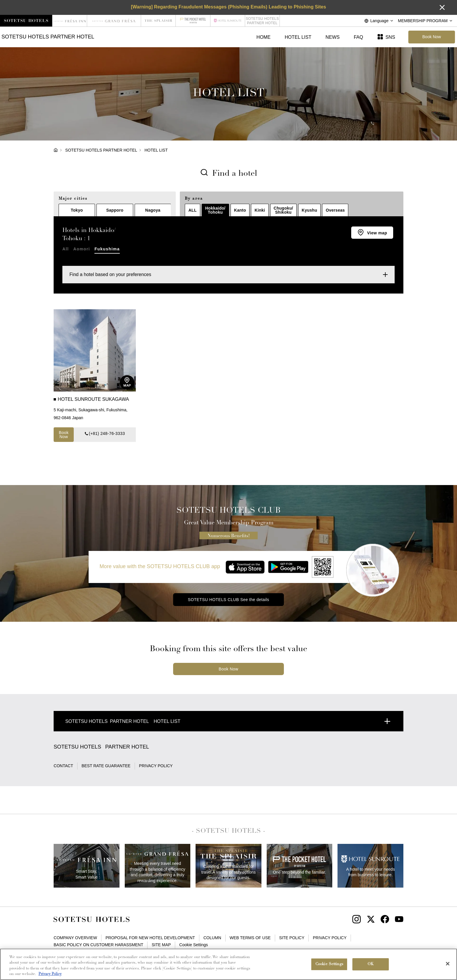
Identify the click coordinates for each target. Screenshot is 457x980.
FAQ (358, 37)
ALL (192, 210)
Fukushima (107, 249)
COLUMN (212, 938)
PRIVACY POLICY (156, 766)
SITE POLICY (292, 938)
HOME (263, 37)
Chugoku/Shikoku (283, 210)
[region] (228, 964)
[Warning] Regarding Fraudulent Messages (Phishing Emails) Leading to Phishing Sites (228, 7)
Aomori (82, 249)
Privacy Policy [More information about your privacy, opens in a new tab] (50, 974)
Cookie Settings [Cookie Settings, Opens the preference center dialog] (329, 964)
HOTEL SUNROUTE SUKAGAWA (94, 399)
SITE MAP (161, 945)
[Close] (448, 964)
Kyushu (309, 210)
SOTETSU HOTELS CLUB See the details (228, 600)
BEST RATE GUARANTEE (106, 766)
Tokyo (77, 210)
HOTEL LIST (298, 37)
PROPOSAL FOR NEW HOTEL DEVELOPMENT (150, 938)
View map (376, 233)
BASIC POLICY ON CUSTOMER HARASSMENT (98, 945)
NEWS (333, 37)
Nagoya (153, 210)
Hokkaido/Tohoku (215, 210)
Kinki (260, 210)
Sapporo (115, 210)
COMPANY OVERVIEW (75, 938)
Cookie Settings (194, 945)
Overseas (335, 210)
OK (371, 964)
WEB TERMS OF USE (250, 938)
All (66, 249)
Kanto (240, 210)
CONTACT (63, 766)
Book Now (64, 435)
